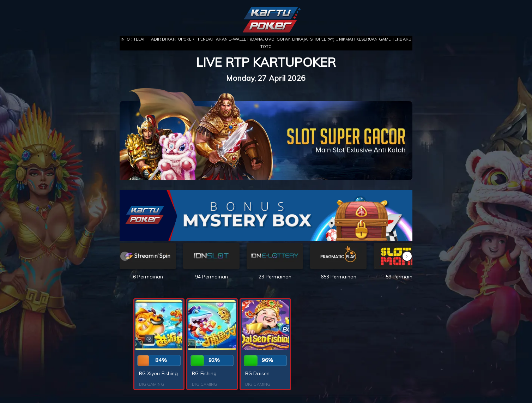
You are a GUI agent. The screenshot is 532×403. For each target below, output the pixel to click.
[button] (407, 256)
